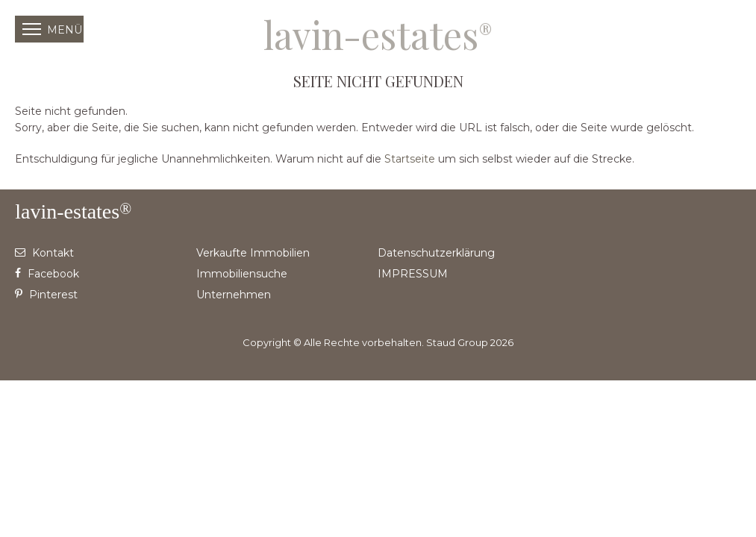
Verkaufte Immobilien (253, 253)
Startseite (410, 159)
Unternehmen (234, 295)
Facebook (47, 274)
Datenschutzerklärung (436, 253)
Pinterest (46, 295)
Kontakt (44, 253)
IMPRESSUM (413, 274)
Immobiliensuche (242, 274)
